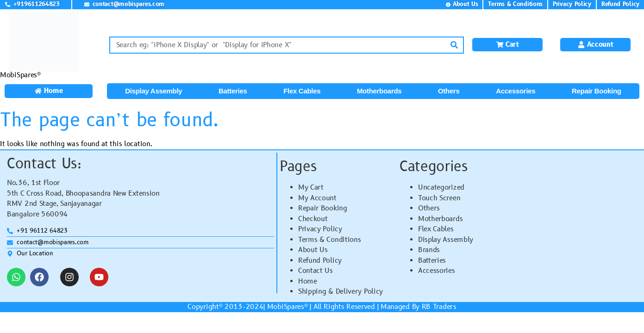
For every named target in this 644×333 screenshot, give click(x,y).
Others (449, 91)
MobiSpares (286, 307)
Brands (429, 250)
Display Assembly (153, 91)
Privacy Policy (320, 229)
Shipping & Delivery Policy (341, 292)
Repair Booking (597, 91)
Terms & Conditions (330, 240)
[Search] (454, 45)
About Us (313, 250)
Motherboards (379, 91)
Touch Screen (439, 198)
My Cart (311, 188)
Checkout (313, 219)
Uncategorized (441, 188)
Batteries (233, 91)
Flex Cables (302, 91)
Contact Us (316, 271)
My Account (317, 198)
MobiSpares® (20, 75)
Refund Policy (320, 261)
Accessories (516, 91)
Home (308, 281)
